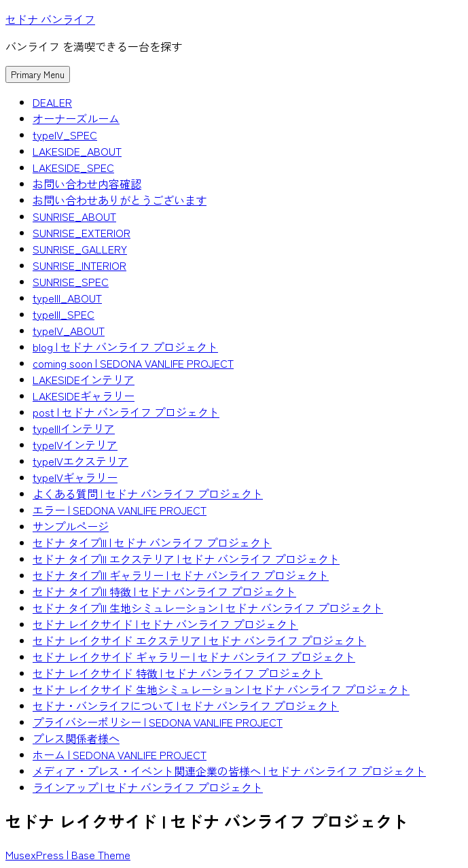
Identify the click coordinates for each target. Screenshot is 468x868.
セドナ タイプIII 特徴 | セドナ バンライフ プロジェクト (164, 591)
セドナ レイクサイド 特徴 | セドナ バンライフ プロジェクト (178, 673)
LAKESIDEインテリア (84, 379)
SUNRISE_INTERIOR (79, 265)
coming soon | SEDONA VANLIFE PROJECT (133, 363)
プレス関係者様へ (76, 738)
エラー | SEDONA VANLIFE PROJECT (120, 510)
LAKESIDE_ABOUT (77, 151)
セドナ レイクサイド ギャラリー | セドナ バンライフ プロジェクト (194, 657)
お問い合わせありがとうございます (120, 200)
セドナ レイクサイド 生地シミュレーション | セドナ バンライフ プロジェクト (221, 689)
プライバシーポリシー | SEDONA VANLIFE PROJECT (158, 722)
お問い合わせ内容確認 (87, 184)
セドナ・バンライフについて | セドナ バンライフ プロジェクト (186, 706)
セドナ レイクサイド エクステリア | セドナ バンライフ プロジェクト (199, 640)
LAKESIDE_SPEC (73, 167)
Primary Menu (38, 74)
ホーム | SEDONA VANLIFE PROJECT (120, 754)
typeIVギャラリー (75, 477)
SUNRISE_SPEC (71, 281)
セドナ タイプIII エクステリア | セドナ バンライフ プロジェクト (186, 559)
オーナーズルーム (76, 118)
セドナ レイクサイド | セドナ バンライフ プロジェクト (165, 624)
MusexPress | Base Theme (68, 854)
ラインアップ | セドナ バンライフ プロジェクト (148, 787)
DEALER (52, 102)
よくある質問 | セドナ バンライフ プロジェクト (148, 493)
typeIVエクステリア (80, 461)
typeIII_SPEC (64, 314)
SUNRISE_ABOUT (74, 216)
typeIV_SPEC (65, 135)
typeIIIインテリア (74, 428)
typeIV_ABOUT (69, 330)
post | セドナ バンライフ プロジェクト (126, 412)
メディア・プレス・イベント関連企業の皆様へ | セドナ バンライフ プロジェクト (229, 771)
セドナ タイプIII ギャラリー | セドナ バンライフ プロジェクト (181, 575)
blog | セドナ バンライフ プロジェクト (125, 347)
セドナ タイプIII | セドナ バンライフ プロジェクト (152, 542)
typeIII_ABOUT (67, 298)
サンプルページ (71, 526)
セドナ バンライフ (50, 19)
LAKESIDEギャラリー (84, 396)
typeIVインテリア (75, 445)
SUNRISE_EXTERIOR (82, 232)
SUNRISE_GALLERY (80, 249)
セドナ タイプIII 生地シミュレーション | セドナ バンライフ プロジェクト (208, 608)
